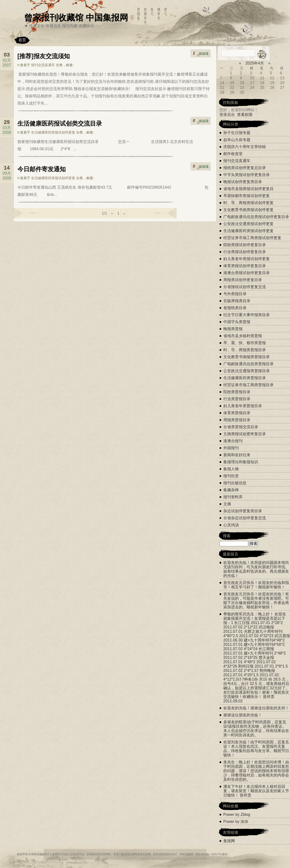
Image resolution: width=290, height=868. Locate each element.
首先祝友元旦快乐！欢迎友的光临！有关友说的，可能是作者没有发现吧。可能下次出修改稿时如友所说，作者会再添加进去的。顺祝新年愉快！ (256, 601)
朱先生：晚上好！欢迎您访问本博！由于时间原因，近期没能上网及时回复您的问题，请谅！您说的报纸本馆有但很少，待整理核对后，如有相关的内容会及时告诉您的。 (256, 771)
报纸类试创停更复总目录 (245, 168)
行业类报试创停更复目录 (245, 252)
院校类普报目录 (237, 392)
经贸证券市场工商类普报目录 (248, 385)
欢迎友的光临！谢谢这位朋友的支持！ (256, 708)
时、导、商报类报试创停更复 (248, 203)
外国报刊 (231, 448)
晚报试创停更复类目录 (243, 182)
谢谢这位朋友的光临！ (243, 715)
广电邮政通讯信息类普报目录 (248, 364)
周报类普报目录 (237, 420)
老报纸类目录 (235, 308)
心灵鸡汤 (231, 525)
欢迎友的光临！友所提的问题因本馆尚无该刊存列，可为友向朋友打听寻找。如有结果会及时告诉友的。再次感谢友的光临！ (256, 569)
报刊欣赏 (231, 476)
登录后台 (227, 115)
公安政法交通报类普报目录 (246, 371)
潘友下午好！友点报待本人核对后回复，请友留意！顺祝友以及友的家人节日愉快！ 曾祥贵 (256, 791)
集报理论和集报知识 (241, 462)
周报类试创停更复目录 (243, 280)
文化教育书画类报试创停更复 (248, 210)
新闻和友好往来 (237, 455)
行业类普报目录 (237, 399)
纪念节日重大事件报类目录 (246, 315)
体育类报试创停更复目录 (245, 266)
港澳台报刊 (233, 441)
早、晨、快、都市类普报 (245, 343)
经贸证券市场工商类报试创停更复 (252, 238)
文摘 (227, 504)
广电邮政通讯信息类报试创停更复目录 (256, 217)
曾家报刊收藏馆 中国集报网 (76, 18)
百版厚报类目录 (237, 301)
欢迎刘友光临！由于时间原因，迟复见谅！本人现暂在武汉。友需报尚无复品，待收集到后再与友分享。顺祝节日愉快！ (256, 749)
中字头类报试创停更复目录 (246, 175)
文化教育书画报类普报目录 (246, 357)
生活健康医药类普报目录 (245, 378)
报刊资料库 (233, 497)
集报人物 (231, 469)
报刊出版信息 (235, 483)
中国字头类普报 (237, 322)
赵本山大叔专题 (237, 140)
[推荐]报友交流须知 (44, 56)
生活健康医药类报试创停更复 (54, 132)
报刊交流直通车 (43, 65)
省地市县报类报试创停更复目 (248, 189)
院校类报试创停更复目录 (245, 245)
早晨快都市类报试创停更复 (246, 196)
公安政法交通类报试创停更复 (248, 224)
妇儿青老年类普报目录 (243, 406)
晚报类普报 (233, 329)
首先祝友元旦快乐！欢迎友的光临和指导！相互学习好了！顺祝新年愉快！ (256, 585)
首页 (22, 40)
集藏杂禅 (231, 490)
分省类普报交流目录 (241, 427)
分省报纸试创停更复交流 (245, 287)
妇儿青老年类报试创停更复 (246, 259)
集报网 (229, 841)
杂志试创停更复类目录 (243, 511)
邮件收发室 (233, 154)
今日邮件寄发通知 (42, 169)
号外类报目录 (235, 294)
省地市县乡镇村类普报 (243, 336)
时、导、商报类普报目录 (245, 350)
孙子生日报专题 (237, 133)
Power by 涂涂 (236, 822)
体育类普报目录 (237, 413)
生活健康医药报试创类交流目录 (60, 123)
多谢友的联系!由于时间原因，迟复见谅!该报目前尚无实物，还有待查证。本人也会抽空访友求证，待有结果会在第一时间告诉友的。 (256, 729)
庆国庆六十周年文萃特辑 (245, 147)
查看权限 (245, 115)
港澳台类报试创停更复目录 (246, 273)
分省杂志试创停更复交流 (245, 518)
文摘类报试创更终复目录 (245, 434)
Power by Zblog (237, 815)
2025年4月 (255, 63)
